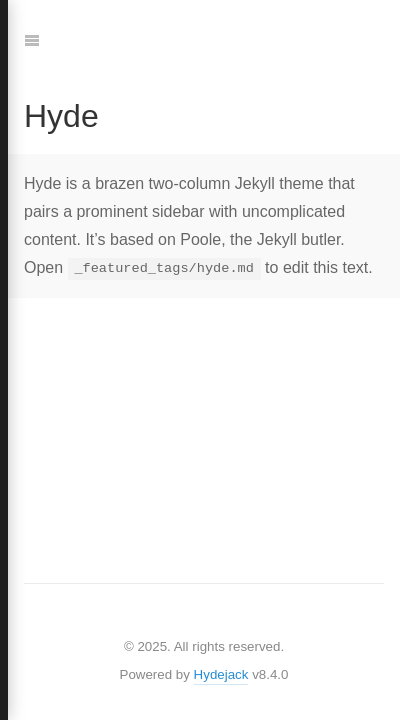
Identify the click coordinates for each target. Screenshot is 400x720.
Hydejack (221, 674)
